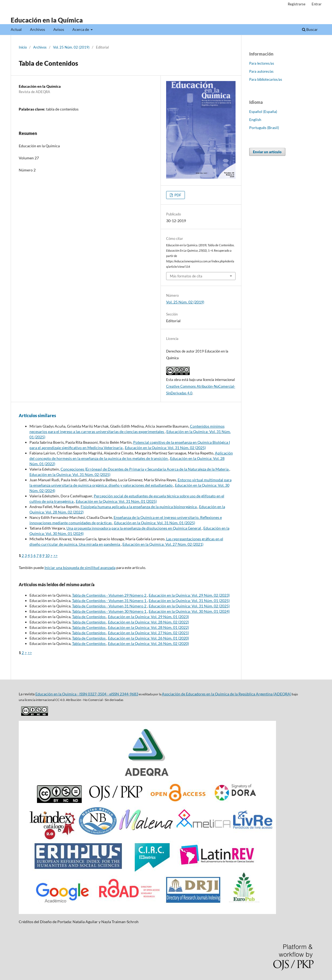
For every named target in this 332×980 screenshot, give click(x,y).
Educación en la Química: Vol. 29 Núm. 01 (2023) (148, 617)
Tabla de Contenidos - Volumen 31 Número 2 (110, 606)
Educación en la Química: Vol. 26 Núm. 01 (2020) (148, 638)
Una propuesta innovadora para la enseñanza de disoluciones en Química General (134, 528)
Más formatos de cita (186, 276)
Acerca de (81, 29)
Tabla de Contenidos (89, 617)
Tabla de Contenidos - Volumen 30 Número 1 (110, 611)
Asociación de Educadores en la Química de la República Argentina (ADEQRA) (227, 694)
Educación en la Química (47, 20)
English (255, 120)
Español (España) (263, 111)
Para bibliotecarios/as (266, 79)
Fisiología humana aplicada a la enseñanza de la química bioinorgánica (139, 507)
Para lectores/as (262, 63)
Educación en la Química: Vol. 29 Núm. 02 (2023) (189, 595)
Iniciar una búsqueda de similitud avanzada (80, 568)
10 (47, 555)
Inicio (23, 47)
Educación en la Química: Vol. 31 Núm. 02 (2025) (165, 448)
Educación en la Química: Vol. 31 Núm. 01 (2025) (116, 501)
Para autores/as (261, 71)
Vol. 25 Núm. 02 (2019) (71, 47)
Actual (16, 29)
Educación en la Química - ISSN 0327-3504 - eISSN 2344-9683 (87, 694)
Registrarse (297, 4)
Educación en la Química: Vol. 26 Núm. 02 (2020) (148, 643)
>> (55, 555)
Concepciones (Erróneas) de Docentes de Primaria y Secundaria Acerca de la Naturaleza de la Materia (145, 469)
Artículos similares (37, 415)
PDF (177, 195)
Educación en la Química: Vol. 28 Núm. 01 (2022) (148, 627)
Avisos (59, 29)
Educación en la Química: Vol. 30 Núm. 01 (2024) (189, 611)
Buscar (310, 29)
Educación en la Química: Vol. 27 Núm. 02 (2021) (163, 544)
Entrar (317, 4)
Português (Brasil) (264, 128)
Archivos (38, 29)
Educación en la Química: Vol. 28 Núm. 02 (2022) (148, 622)
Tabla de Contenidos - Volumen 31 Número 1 (110, 601)
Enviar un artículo (267, 152)
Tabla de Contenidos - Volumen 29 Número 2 (110, 595)
